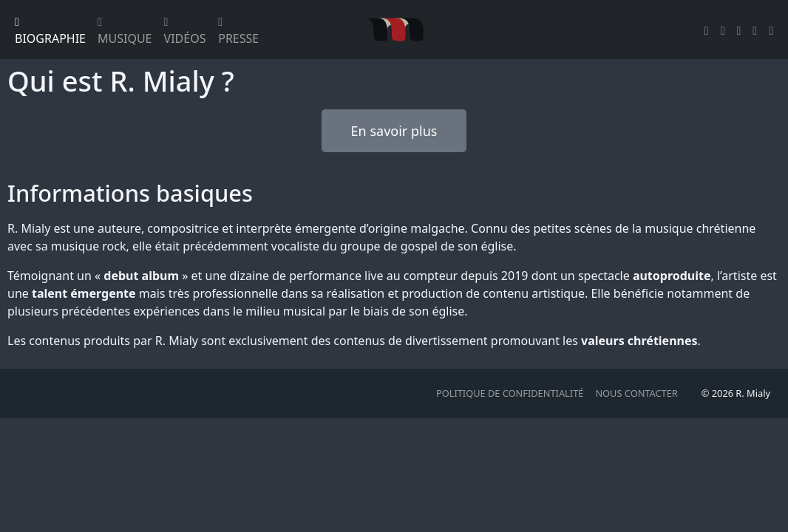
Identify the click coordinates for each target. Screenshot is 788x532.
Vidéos (185, 31)
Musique (125, 31)
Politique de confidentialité (510, 393)
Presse (238, 31)
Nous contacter (636, 393)
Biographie (50, 31)
